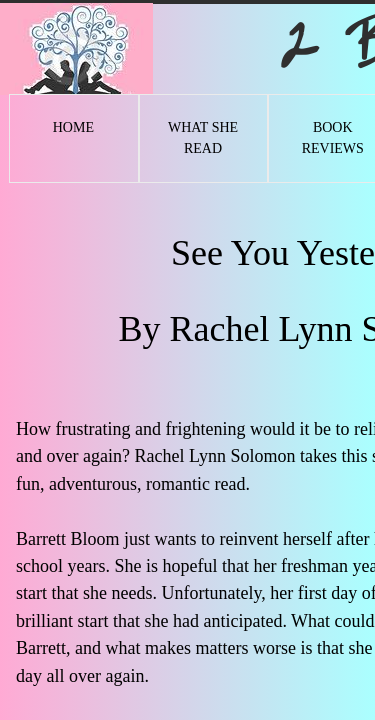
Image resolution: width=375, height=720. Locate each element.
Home (73, 127)
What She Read (203, 138)
